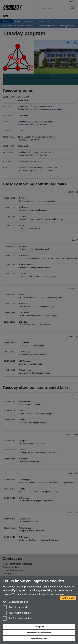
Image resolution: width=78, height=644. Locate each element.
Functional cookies (16, 607)
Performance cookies (18, 619)
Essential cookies (15, 602)
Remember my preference (39, 633)
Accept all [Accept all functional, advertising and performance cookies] (39, 627)
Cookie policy (68, 598)
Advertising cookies (17, 613)
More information (39, 639)
